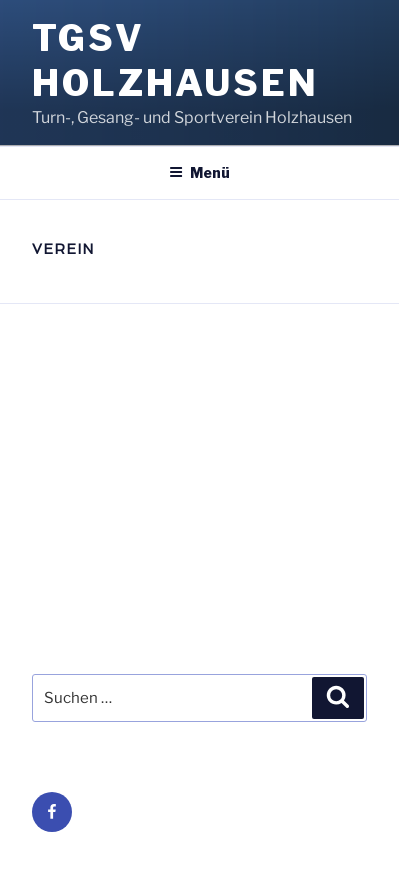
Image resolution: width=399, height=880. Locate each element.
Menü (199, 172)
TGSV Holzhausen (175, 60)
